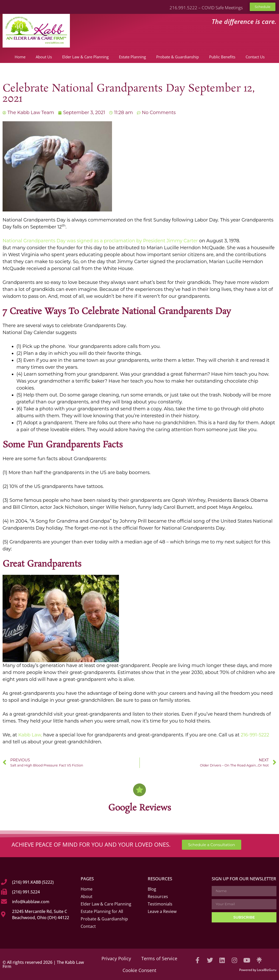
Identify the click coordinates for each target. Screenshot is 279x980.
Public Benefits (222, 57)
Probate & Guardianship (178, 57)
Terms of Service (159, 958)
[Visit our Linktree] (259, 960)
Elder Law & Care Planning (85, 57)
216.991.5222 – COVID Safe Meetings (206, 8)
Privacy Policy (116, 958)
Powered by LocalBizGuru (258, 970)
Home (20, 57)
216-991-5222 (255, 735)
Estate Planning (132, 57)
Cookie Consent (139, 970)
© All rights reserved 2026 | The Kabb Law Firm (43, 964)
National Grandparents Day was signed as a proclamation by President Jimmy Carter (101, 241)
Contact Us (255, 57)
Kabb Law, (30, 735)
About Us (44, 57)
